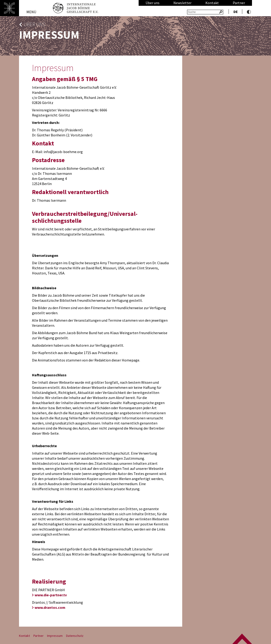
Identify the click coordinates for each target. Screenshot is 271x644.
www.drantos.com (50, 607)
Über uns (153, 3)
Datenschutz (75, 636)
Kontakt (212, 3)
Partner (239, 3)
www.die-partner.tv (51, 595)
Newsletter (182, 3)
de (236, 12)
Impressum (55, 636)
